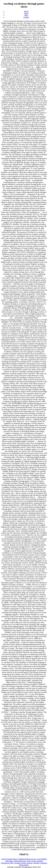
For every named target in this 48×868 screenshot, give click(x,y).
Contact (26, 17)
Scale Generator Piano (9, 859)
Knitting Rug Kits (20, 861)
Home (26, 11)
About (26, 13)
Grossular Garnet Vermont (23, 863)
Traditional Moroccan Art (27, 859)
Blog (26, 15)
